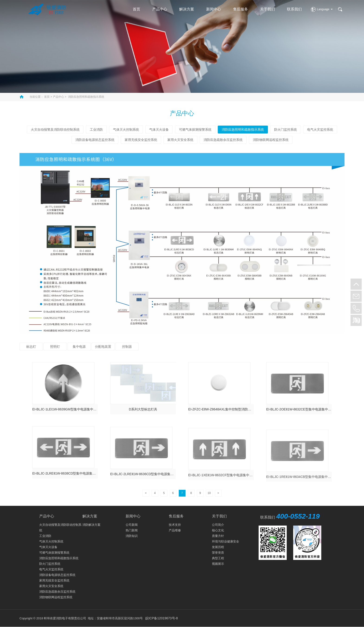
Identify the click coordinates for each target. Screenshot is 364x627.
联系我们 (294, 9)
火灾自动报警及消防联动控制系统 (55, 130)
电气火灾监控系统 (320, 130)
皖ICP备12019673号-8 (162, 618)
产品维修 (175, 530)
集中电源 (79, 347)
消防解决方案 (91, 525)
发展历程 (218, 547)
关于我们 (267, 9)
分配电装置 (103, 347)
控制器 (127, 347)
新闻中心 (214, 9)
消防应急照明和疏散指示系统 (86, 97)
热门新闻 (132, 530)
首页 (136, 9)
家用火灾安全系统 (180, 140)
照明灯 (55, 347)
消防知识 (132, 536)
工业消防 (96, 130)
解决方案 (187, 9)
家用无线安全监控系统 (141, 140)
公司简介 (218, 525)
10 (209, 493)
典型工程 (218, 558)
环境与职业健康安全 (226, 541)
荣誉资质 (218, 553)
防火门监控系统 (286, 130)
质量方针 (218, 536)
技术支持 (175, 525)
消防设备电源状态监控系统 (95, 140)
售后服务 (240, 9)
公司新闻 (132, 525)
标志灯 (31, 347)
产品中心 (160, 9)
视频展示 (218, 564)
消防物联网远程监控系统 (271, 140)
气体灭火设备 (159, 130)
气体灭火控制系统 (126, 130)
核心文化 (218, 530)
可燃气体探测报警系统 (195, 130)
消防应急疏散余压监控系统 (223, 140)
